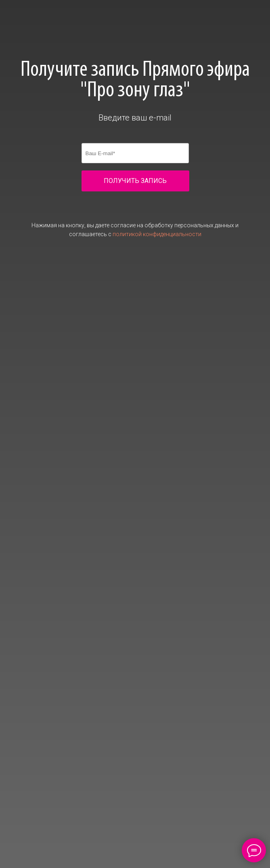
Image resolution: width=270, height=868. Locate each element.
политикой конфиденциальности (157, 234)
